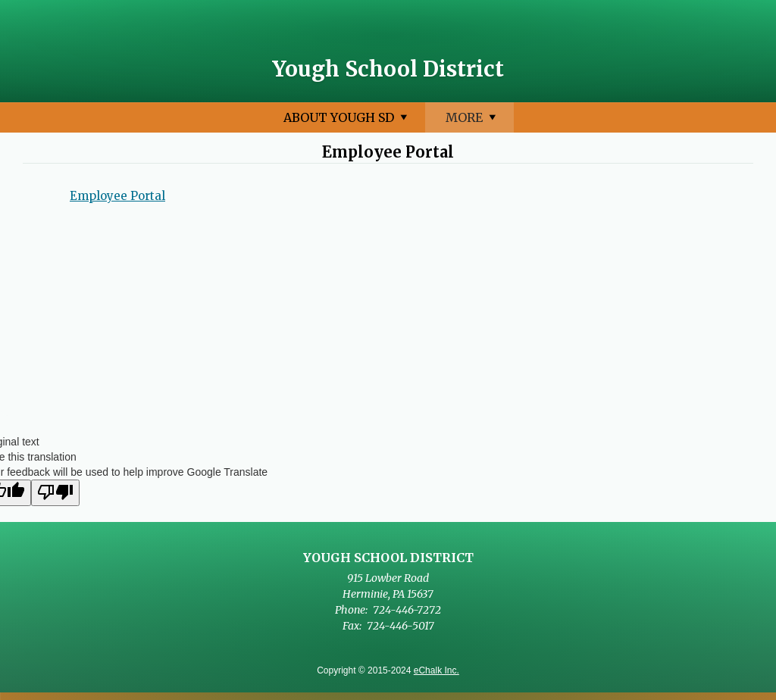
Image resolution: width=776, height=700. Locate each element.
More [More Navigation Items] (674, 120)
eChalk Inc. (436, 670)
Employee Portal (117, 196)
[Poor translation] (55, 493)
